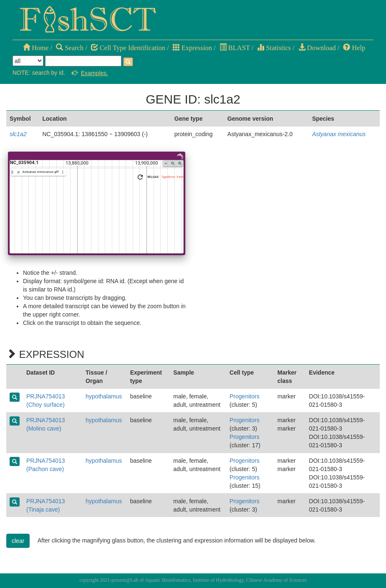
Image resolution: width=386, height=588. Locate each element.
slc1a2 (18, 134)
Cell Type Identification (128, 48)
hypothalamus (104, 396)
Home (36, 48)
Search (70, 48)
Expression (192, 48)
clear (18, 541)
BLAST (235, 48)
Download (317, 48)
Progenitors (245, 396)
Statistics (274, 48)
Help (354, 48)
